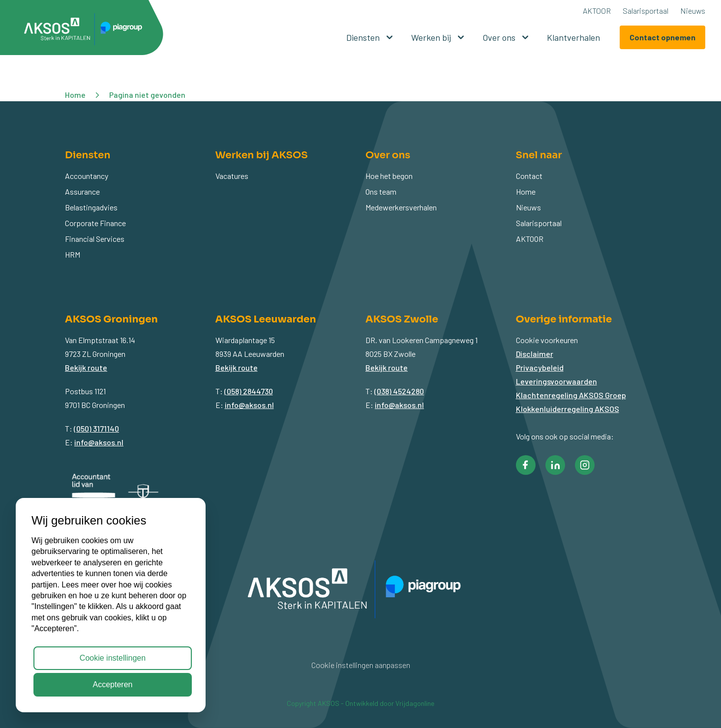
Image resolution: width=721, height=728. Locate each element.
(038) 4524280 (399, 391)
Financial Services (95, 239)
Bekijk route (86, 367)
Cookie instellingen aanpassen (361, 665)
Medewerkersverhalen (401, 207)
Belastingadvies (91, 207)
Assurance (82, 191)
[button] (87, 31)
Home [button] (75, 95)
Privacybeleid (540, 367)
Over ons (507, 37)
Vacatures (232, 176)
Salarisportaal (646, 11)
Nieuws (693, 11)
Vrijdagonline (415, 703)
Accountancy (87, 176)
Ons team (381, 191)
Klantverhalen (573, 37)
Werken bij (439, 37)
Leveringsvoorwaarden (556, 381)
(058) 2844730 (249, 391)
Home (526, 191)
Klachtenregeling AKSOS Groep (571, 395)
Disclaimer (535, 354)
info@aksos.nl (99, 442)
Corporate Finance (95, 223)
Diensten (371, 37)
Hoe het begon (389, 176)
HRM (73, 254)
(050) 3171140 (96, 428)
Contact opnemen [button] (662, 37)
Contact (529, 176)
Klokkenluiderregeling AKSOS (568, 409)
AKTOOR (597, 11)
